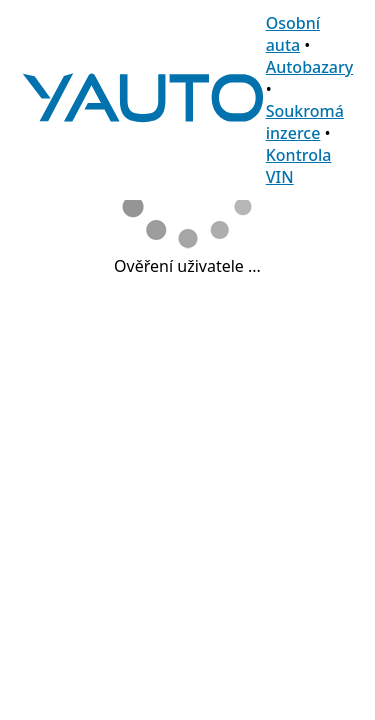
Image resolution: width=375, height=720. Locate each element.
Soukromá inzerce (305, 122)
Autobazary (310, 67)
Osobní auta (293, 34)
